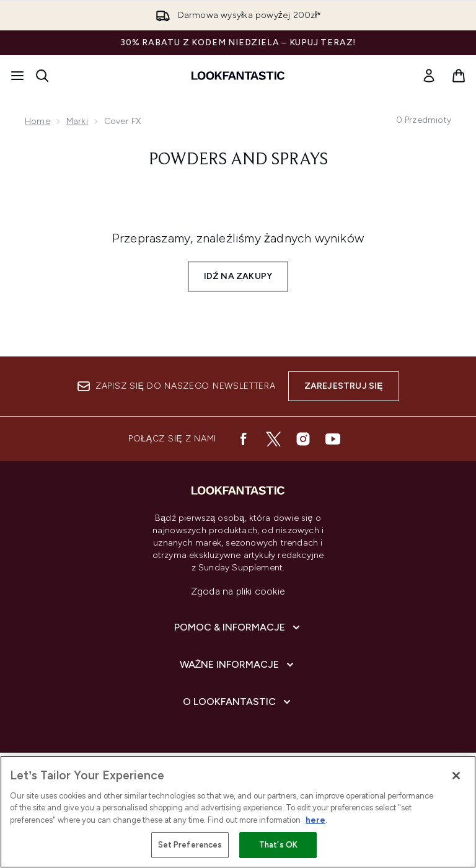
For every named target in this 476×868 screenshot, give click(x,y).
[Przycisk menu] (17, 76)
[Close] (456, 776)
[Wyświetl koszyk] (459, 76)
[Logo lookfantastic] (238, 76)
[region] (238, 812)
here (315, 820)
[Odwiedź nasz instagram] (303, 439)
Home (37, 121)
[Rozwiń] (238, 627)
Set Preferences (190, 845)
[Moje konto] (429, 76)
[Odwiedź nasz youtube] (333, 439)
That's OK (278, 845)
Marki (77, 121)
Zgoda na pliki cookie (238, 591)
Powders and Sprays (238, 160)
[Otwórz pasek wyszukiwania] (42, 76)
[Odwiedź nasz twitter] (273, 439)
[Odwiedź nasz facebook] (244, 439)
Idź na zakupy (238, 276)
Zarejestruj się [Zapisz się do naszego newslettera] (344, 386)
